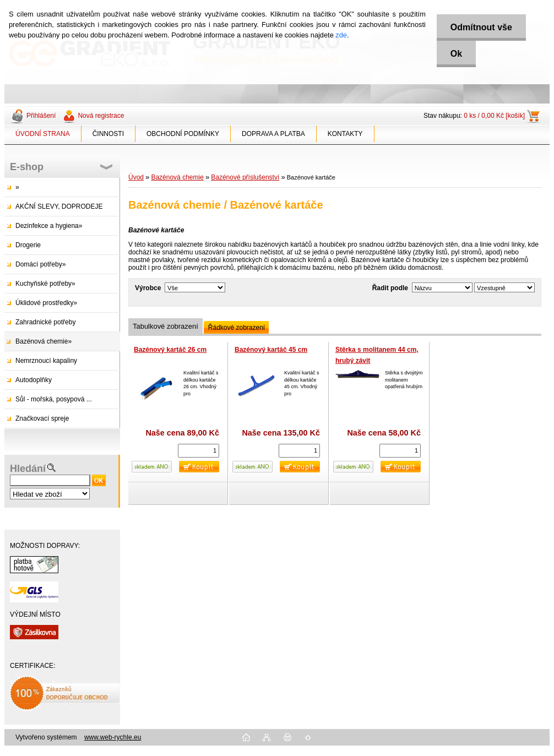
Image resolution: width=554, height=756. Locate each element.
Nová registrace (101, 116)
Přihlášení (41, 116)
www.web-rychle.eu (113, 737)
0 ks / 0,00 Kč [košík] (494, 116)
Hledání (28, 469)
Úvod (136, 177)
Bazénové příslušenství (245, 177)
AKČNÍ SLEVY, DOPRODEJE (59, 206)
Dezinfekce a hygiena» (49, 226)
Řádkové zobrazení (237, 328)
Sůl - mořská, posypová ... (54, 399)
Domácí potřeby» (40, 264)
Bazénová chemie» (44, 341)
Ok (456, 54)
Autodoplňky (34, 380)
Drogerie (28, 245)
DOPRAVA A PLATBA (273, 134)
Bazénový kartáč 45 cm (271, 350)
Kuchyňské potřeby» (45, 284)
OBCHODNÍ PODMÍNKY (183, 134)
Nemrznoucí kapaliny (46, 361)
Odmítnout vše (481, 27)
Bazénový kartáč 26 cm (170, 350)
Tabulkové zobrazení (165, 326)
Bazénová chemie (177, 177)
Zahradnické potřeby (45, 322)
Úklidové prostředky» (46, 303)
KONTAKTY (345, 134)
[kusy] (199, 451)
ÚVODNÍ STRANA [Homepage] (43, 134)
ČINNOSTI (108, 134)
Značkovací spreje (42, 418)
